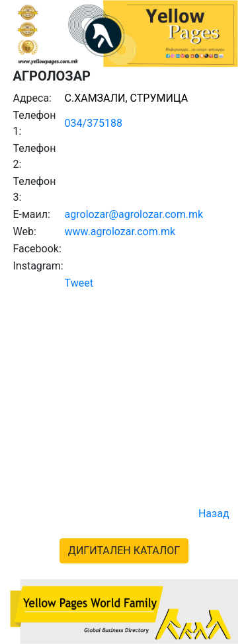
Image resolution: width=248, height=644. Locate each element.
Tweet (79, 283)
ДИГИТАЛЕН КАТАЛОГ (124, 551)
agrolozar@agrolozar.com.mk (134, 214)
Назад (214, 514)
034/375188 (94, 123)
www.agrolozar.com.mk (120, 232)
